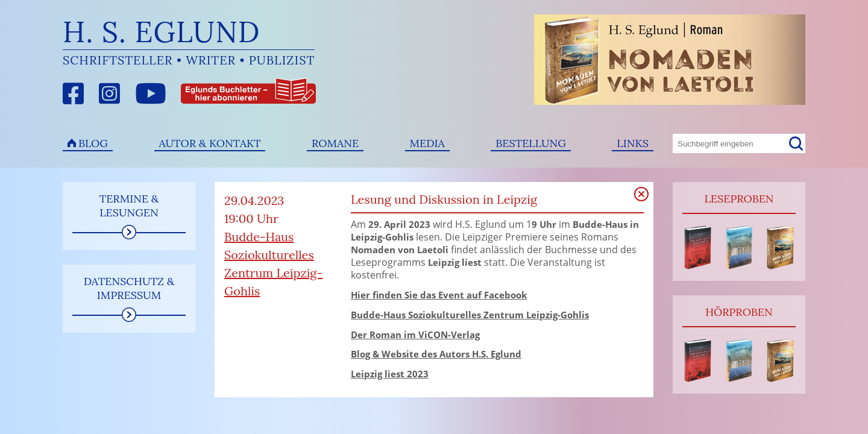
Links (633, 143)
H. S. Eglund (162, 32)
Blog (93, 143)
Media (427, 143)
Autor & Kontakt (210, 143)
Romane (335, 143)
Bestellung (531, 143)
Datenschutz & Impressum (129, 288)
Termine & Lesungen (129, 206)
